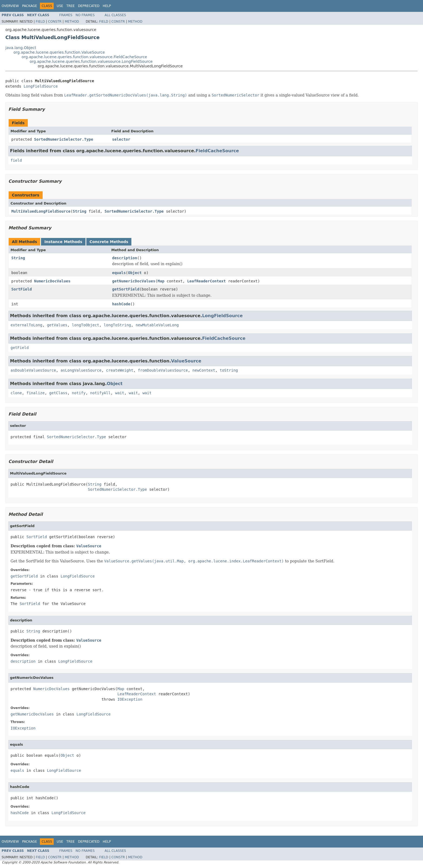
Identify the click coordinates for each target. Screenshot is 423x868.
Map (161, 281)
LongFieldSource (40, 86)
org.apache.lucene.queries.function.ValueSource (59, 52)
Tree (71, 6)
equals (119, 273)
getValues (57, 325)
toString (229, 370)
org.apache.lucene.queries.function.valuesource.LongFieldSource (91, 61)
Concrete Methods (109, 242)
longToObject (86, 325)
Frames (66, 15)
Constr (55, 22)
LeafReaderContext (207, 281)
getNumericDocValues (134, 281)
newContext (204, 370)
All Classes (115, 15)
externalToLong (26, 325)
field (16, 160)
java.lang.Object (21, 48)
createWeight (120, 370)
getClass (58, 393)
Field (40, 22)
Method (72, 22)
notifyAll (100, 393)
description (125, 258)
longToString (117, 325)
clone (16, 393)
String (80, 211)
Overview (10, 6)
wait (120, 393)
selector (121, 139)
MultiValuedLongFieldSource (41, 211)
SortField (22, 289)
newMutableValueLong (157, 325)
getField (20, 348)
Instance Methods (63, 242)
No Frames (85, 15)
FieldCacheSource (217, 151)
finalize (35, 393)
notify (79, 393)
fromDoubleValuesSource (163, 370)
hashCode (121, 304)
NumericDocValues (52, 281)
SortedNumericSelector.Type (64, 139)
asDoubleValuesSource (33, 370)
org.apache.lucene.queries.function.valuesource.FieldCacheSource (84, 57)
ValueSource (186, 361)
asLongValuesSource (81, 370)
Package (30, 6)
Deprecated (89, 6)
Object (135, 273)
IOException (130, 699)
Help (107, 6)
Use (60, 6)
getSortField (126, 289)
